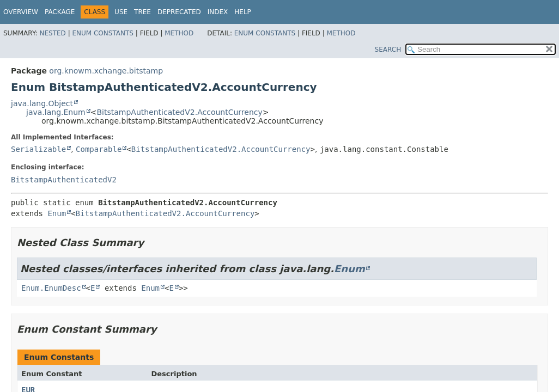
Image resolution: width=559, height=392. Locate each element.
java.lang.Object (42, 103)
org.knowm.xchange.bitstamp (106, 71)
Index (218, 12)
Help (243, 12)
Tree (142, 12)
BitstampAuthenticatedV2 (64, 180)
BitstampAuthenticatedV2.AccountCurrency (179, 112)
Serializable (38, 149)
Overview (21, 12)
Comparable (99, 149)
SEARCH (388, 50)
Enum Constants (102, 33)
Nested (52, 33)
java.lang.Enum (56, 112)
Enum (57, 213)
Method (179, 33)
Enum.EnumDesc (51, 288)
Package (60, 12)
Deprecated (179, 12)
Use (121, 12)
